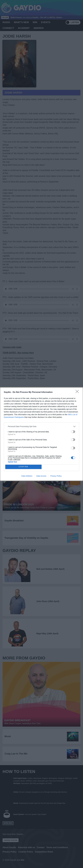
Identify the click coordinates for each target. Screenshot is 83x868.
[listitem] (42, 426)
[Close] (78, 392)
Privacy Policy (56, 476)
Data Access (41, 476)
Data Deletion (27, 476)
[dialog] (42, 434)
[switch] (73, 432)
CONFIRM (23, 467)
